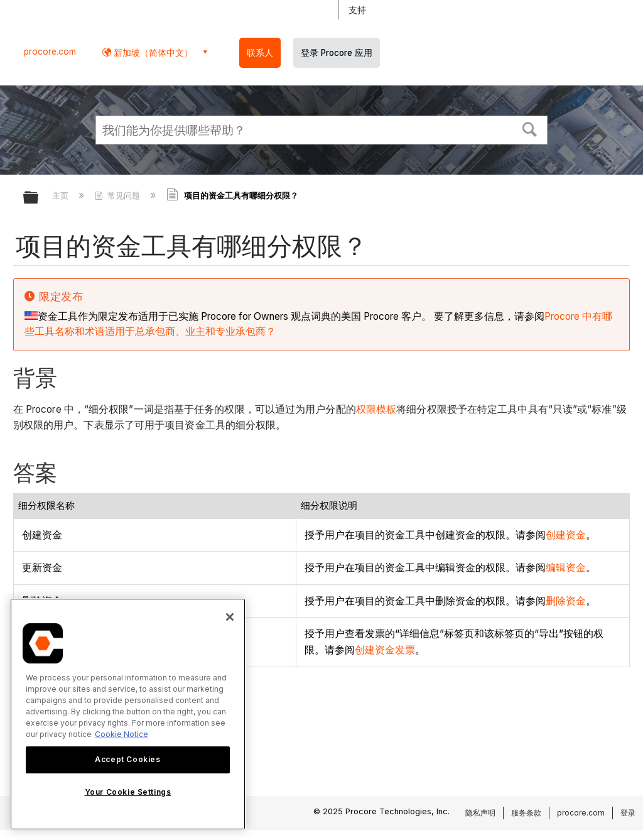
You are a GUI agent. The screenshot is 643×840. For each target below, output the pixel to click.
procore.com (50, 52)
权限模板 (376, 409)
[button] (530, 128)
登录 (628, 813)
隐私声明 (480, 813)
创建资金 (566, 535)
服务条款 (526, 813)
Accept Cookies (127, 759)
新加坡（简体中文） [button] (152, 52)
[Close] (230, 617)
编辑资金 (566, 567)
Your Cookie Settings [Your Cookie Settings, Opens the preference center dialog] (128, 792)
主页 (62, 195)
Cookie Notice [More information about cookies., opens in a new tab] (122, 734)
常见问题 (119, 195)
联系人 (260, 53)
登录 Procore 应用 (337, 53)
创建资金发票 (385, 650)
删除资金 (566, 601)
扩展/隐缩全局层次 (39, 198)
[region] (128, 714)
